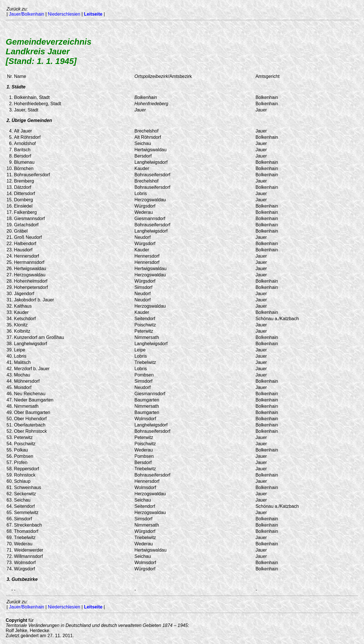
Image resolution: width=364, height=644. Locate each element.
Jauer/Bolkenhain (27, 14)
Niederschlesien (64, 14)
